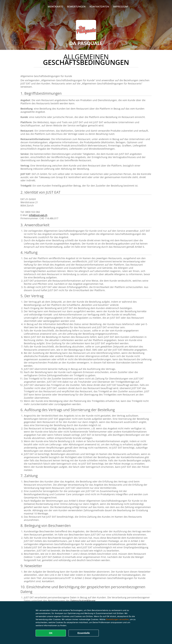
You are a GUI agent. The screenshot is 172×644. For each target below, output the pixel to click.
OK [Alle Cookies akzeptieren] (51, 633)
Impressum (120, 6)
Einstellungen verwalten (117, 619)
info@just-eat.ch (38, 215)
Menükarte (55, 6)
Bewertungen (76, 6)
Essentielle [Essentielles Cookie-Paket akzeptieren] (84, 633)
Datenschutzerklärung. (83, 601)
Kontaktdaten (99, 6)
